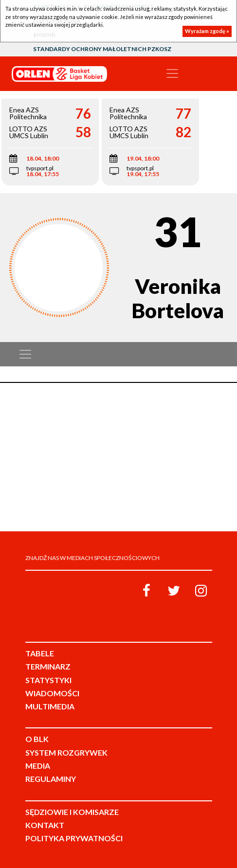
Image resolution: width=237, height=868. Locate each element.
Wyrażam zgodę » (207, 31)
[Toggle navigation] (172, 73)
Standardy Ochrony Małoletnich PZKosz (102, 49)
